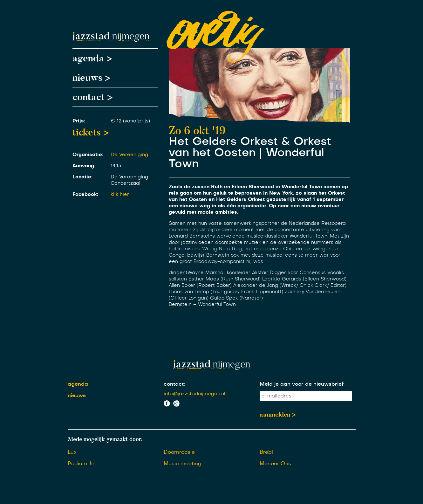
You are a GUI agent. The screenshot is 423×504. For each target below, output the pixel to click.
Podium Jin (82, 464)
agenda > (92, 58)
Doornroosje (179, 452)
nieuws (77, 396)
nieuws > (92, 78)
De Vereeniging (129, 155)
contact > (93, 97)
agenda (78, 384)
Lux (72, 452)
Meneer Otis (275, 464)
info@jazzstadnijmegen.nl (194, 394)
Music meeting (183, 464)
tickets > (91, 132)
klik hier (120, 194)
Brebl (266, 452)
